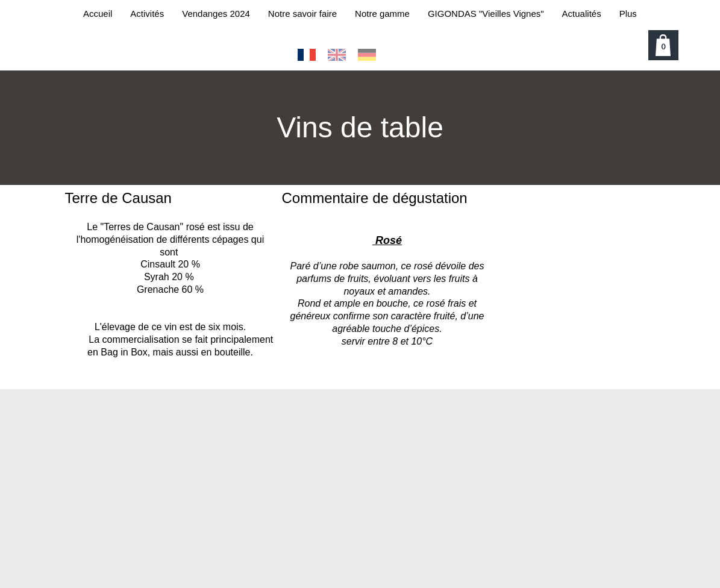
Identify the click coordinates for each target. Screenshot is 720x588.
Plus (628, 14)
